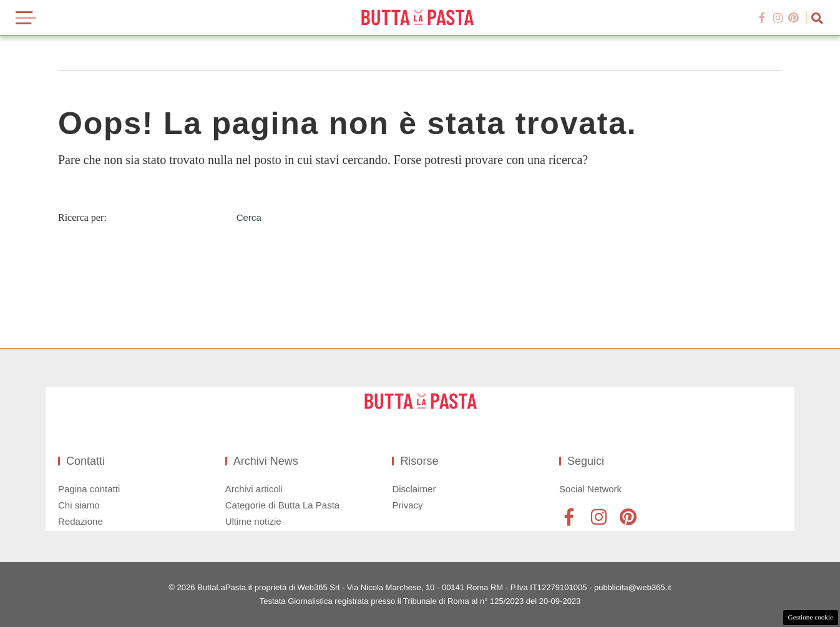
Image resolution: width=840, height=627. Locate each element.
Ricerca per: (82, 217)
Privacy (407, 505)
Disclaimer (414, 489)
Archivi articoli (254, 489)
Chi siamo (79, 505)
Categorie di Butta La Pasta (282, 505)
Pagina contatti (89, 489)
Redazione (81, 521)
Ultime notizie (253, 521)
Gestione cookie (811, 617)
